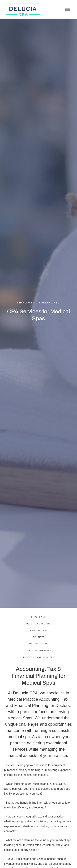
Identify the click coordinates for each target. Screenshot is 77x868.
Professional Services (38, 657)
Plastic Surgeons (38, 624)
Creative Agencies (38, 651)
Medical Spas (38, 630)
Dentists (38, 637)
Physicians (38, 617)
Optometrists (38, 644)
